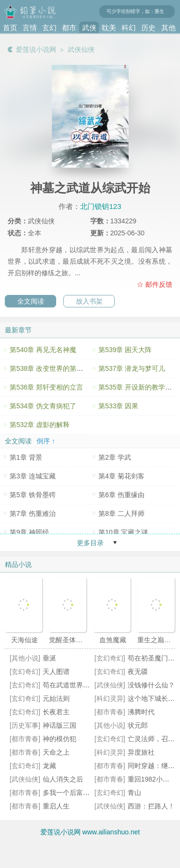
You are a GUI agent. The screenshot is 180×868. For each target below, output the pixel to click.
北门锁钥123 (101, 206)
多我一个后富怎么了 (73, 793)
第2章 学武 (115, 457)
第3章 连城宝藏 (33, 476)
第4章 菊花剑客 (121, 476)
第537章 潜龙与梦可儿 (132, 368)
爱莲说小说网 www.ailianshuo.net (90, 832)
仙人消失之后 (63, 779)
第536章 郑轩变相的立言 (46, 387)
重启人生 (56, 806)
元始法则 (56, 698)
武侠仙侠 (81, 49)
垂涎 (49, 658)
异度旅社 (141, 752)
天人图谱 (56, 672)
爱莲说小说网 (36, 49)
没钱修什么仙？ (151, 685)
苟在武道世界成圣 (70, 685)
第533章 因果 (118, 406)
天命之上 (56, 752)
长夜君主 (56, 712)
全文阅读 (31, 301)
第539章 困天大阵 (125, 350)
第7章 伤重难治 (33, 513)
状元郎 (138, 725)
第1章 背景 (26, 457)
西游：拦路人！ (151, 806)
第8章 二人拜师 (121, 513)
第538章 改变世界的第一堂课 (53, 368)
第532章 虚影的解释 (40, 425)
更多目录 (90, 543)
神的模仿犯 (60, 739)
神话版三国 (60, 725)
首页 (10, 28)
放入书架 (89, 301)
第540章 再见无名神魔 (43, 350)
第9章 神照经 (29, 532)
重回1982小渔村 (152, 779)
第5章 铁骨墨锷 (33, 495)
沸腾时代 (141, 712)
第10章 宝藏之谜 (123, 532)
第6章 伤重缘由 (121, 495)
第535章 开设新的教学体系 (138, 387)
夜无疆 (138, 672)
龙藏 (49, 766)
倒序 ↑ (46, 441)
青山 (134, 793)
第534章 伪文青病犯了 (43, 406)
